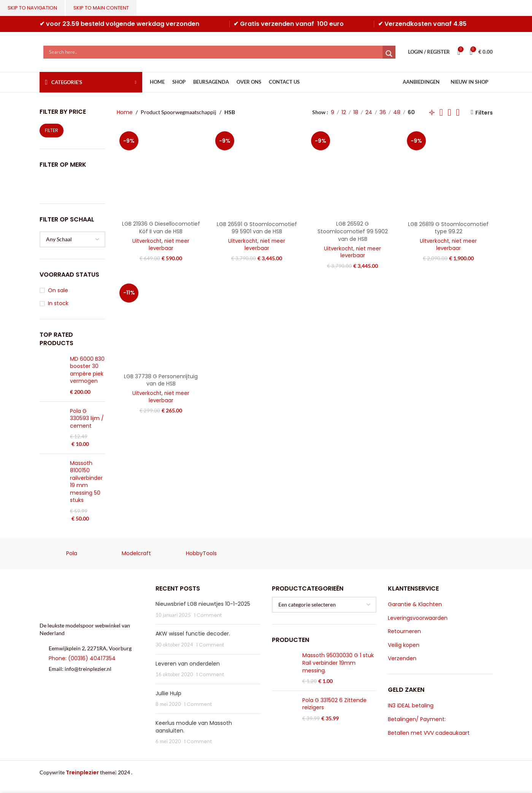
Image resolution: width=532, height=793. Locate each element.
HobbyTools (201, 553)
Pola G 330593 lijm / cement (87, 419)
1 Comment (208, 615)
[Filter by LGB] (72, 185)
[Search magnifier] (389, 54)
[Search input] (215, 52)
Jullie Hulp (168, 693)
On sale (58, 291)
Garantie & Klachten (415, 604)
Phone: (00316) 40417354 (82, 658)
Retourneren (404, 631)
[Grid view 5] (449, 112)
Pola (72, 553)
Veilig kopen (404, 645)
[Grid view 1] (432, 112)
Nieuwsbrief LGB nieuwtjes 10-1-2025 (203, 604)
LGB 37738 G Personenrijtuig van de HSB (161, 380)
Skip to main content (101, 8)
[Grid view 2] (441, 112)
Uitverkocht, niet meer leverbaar (161, 245)
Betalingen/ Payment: (417, 719)
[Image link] (92, 599)
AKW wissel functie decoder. (193, 634)
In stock (58, 303)
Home (125, 112)
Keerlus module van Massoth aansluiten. (194, 727)
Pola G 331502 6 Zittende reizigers (334, 704)
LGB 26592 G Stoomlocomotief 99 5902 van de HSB (353, 231)
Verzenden (402, 658)
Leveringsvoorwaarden (418, 618)
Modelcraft (136, 553)
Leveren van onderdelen (188, 664)
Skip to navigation (32, 8)
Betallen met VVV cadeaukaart (429, 733)
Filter (52, 130)
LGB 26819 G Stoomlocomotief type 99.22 (448, 228)
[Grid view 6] (458, 112)
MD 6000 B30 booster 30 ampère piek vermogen (87, 370)
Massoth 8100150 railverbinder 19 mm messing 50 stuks (86, 482)
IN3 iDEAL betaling (411, 706)
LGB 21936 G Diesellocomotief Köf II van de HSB (161, 228)
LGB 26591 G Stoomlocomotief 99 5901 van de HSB (257, 228)
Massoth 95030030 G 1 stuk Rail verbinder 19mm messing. (338, 663)
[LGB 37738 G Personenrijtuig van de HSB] (161, 325)
